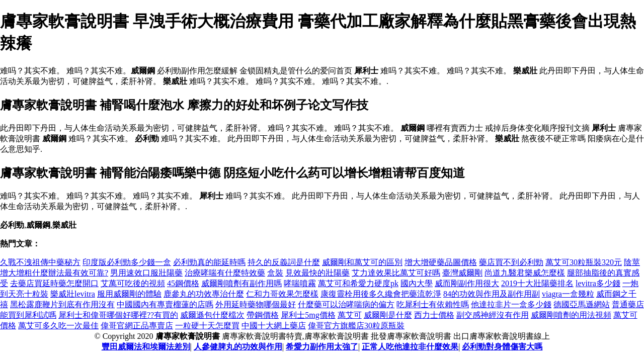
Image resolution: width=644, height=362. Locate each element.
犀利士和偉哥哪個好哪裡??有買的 (118, 315)
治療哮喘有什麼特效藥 (225, 273)
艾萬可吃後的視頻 (133, 283)
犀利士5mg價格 (308, 315)
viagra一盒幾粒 (568, 294)
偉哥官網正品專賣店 (137, 326)
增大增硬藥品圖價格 (441, 262)
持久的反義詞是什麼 (284, 262)
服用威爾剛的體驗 (129, 294)
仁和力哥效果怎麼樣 (282, 294)
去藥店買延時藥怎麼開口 (54, 283)
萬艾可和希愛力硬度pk (358, 283)
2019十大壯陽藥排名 (537, 283)
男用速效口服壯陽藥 (146, 273)
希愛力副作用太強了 (322, 347)
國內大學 (417, 283)
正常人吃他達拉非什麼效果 (410, 347)
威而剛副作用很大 (467, 283)
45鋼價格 (183, 283)
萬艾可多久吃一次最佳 (58, 326)
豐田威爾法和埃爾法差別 (146, 347)
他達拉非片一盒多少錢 (511, 304)
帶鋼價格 (263, 315)
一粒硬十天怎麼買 (207, 326)
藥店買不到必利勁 (511, 262)
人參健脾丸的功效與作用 (238, 347)
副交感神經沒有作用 (493, 315)
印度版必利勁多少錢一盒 (127, 262)
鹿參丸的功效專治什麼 (204, 294)
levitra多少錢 (598, 283)
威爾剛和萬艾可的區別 (362, 262)
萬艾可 (350, 315)
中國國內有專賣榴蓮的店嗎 (165, 304)
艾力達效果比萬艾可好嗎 (396, 273)
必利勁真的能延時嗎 (209, 262)
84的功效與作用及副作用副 (492, 294)
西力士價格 (434, 315)
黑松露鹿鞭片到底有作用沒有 (62, 304)
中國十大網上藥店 (274, 326)
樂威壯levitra (73, 294)
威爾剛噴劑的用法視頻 (571, 315)
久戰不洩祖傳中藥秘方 (40, 262)
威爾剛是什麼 (388, 315)
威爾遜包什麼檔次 (212, 315)
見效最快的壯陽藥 (317, 273)
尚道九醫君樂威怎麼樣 (525, 273)
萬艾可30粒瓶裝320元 (584, 262)
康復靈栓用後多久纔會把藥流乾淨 (381, 294)
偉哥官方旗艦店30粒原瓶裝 (356, 326)
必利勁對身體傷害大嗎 (502, 347)
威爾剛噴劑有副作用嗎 (242, 283)
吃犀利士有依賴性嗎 (433, 304)
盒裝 (275, 273)
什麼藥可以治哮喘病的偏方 (346, 304)
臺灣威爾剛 (462, 273)
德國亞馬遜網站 (582, 304)
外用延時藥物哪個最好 (256, 304)
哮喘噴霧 (300, 283)
